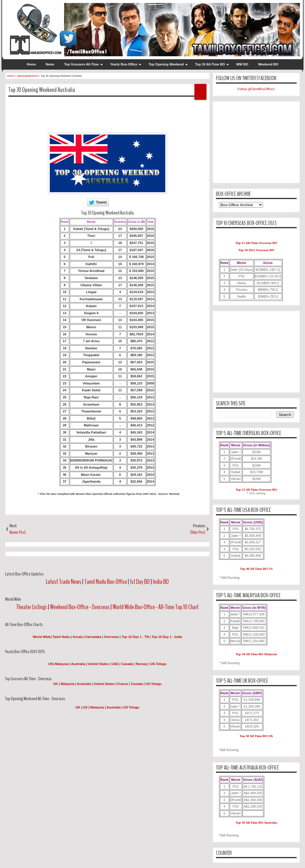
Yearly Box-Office (124, 64)
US (85, 707)
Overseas (112, 637)
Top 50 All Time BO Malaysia (256, 654)
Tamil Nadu (61, 637)
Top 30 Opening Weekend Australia (42, 90)
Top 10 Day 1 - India (167, 637)
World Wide (42, 637)
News (50, 64)
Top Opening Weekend (166, 64)
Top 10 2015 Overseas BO (256, 250)
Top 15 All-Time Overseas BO (256, 243)
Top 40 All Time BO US (256, 569)
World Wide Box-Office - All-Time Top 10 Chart (156, 607)
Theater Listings (32, 607)
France (123, 684)
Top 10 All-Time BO (210, 64)
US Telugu (131, 707)
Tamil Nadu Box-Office (106, 582)
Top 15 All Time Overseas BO (256, 489)
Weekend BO (268, 64)
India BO (161, 582)
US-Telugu (158, 664)
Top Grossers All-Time (81, 64)
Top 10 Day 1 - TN (135, 637)
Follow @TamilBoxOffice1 (256, 89)
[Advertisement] (117, 115)
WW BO (242, 64)
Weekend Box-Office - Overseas (80, 607)
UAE (116, 664)
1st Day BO (140, 582)
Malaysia (62, 664)
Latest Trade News (64, 582)
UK (51, 664)
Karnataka (93, 637)
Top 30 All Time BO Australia (256, 822)
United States (98, 664)
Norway (142, 664)
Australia (78, 664)
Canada (127, 664)
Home (31, 64)
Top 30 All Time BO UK (256, 736)
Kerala (78, 637)
